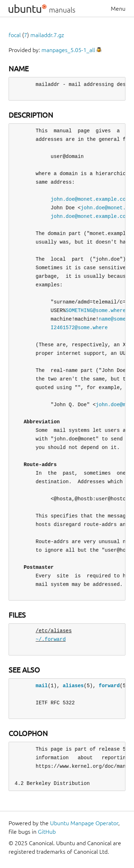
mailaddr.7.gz (47, 35)
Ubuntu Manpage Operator (84, 823)
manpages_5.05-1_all (68, 50)
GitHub (47, 832)
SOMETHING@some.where (96, 310)
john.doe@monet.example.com (90, 199)
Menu (118, 9)
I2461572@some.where (79, 328)
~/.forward (51, 639)
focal (15, 35)
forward (109, 686)
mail (42, 686)
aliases (73, 686)
